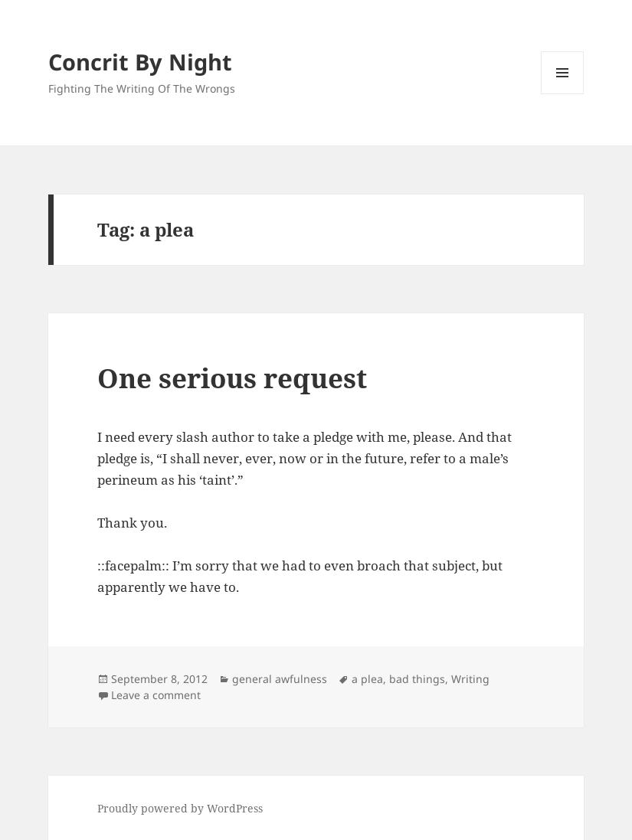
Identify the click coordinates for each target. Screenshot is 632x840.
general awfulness (280, 679)
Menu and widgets (563, 94)
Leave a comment (156, 695)
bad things (417, 679)
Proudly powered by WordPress (180, 808)
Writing (470, 679)
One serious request (232, 378)
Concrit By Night (140, 62)
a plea (367, 679)
